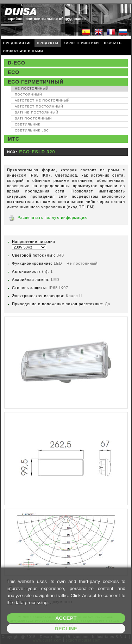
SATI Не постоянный (37, 112)
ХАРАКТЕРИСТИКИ (81, 43)
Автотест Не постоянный (42, 100)
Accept (66, 618)
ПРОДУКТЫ (48, 43)
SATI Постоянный (33, 118)
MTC (14, 139)
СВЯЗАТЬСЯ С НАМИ (23, 51)
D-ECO (17, 63)
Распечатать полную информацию (53, 217)
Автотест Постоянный (39, 106)
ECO (14, 72)
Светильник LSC (32, 130)
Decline (66, 629)
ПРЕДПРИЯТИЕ (18, 43)
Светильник (28, 124)
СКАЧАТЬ (113, 43)
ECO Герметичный (36, 82)
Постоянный (29, 94)
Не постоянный (32, 88)
